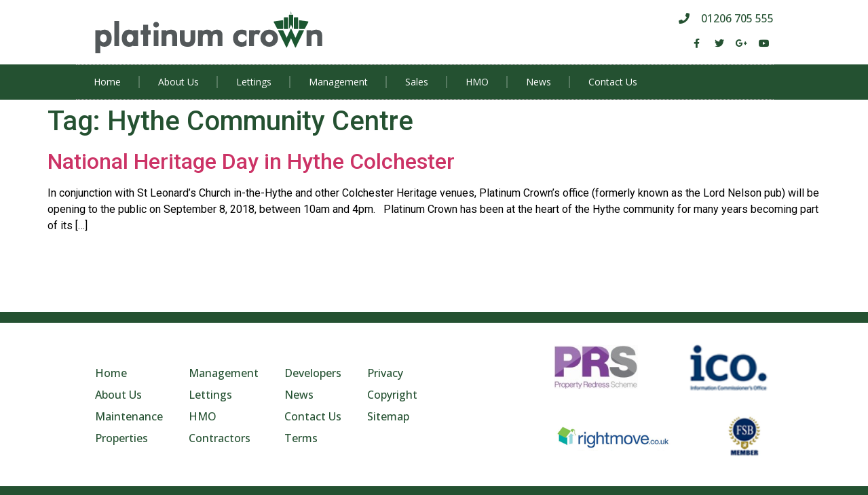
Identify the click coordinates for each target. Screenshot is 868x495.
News (539, 82)
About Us (178, 82)
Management (338, 82)
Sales (417, 82)
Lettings (254, 82)
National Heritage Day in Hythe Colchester (251, 161)
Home (107, 82)
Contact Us (613, 82)
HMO (477, 82)
